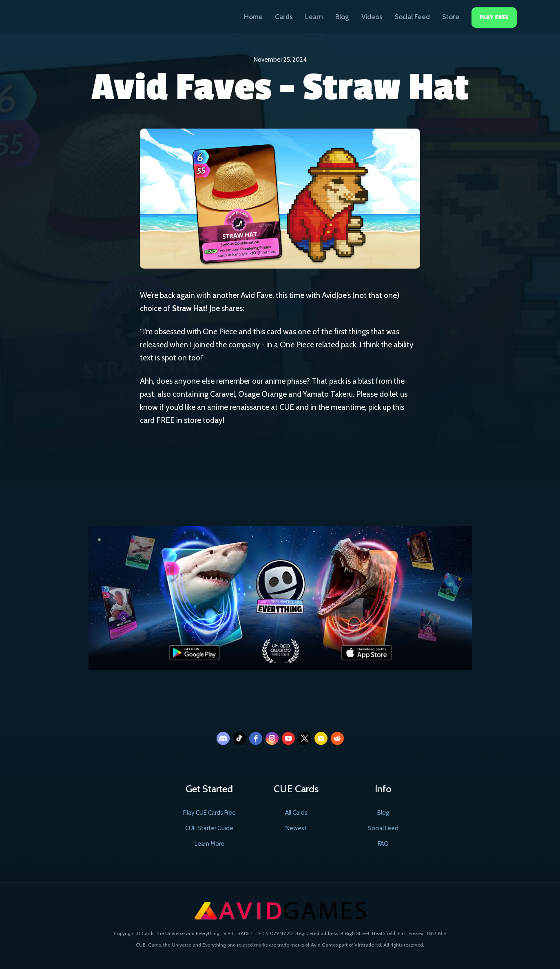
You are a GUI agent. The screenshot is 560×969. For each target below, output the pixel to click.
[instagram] (272, 738)
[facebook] (256, 738)
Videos (372, 17)
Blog (342, 17)
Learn (314, 17)
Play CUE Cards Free (209, 813)
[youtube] (288, 738)
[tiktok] (239, 738)
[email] (321, 738)
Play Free (494, 17)
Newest (296, 828)
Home (253, 17)
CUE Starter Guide (209, 828)
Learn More (209, 844)
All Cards (296, 813)
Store (451, 17)
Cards (284, 17)
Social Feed (412, 17)
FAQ (383, 844)
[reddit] (337, 738)
